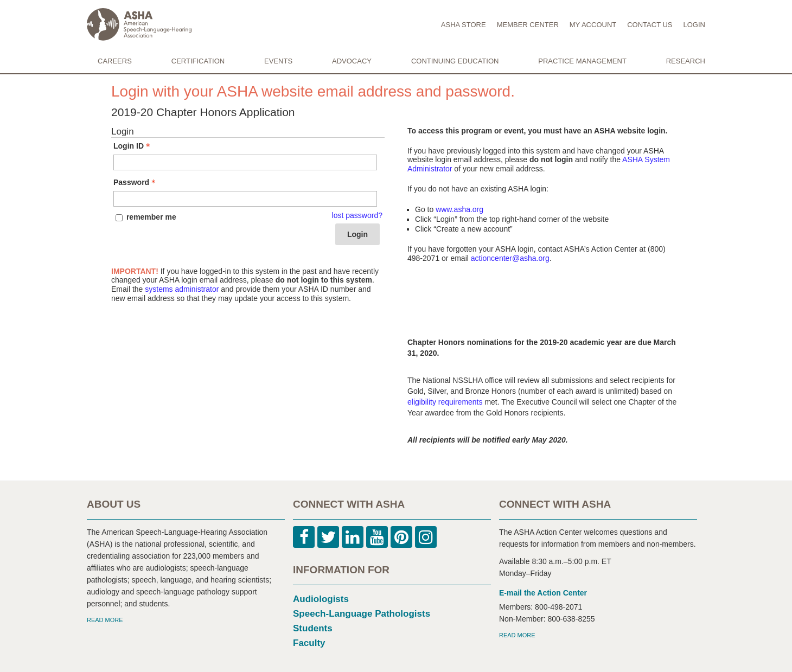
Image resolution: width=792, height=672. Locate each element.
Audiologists (321, 599)
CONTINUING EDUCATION (455, 61)
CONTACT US (650, 25)
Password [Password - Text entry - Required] (136, 182)
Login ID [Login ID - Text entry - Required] (133, 146)
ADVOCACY (352, 61)
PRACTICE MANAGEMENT (582, 61)
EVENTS (278, 61)
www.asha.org (459, 209)
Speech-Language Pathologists (362, 614)
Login (357, 234)
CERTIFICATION (198, 61)
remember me (151, 217)
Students (313, 628)
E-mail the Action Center (543, 593)
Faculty (309, 643)
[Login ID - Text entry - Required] (245, 162)
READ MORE (105, 620)
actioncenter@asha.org (510, 258)
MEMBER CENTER (528, 25)
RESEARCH (686, 61)
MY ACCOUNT (593, 25)
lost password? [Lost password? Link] (357, 215)
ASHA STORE (464, 25)
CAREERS (115, 61)
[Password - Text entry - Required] (245, 199)
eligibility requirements (445, 402)
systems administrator (182, 289)
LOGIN (694, 25)
